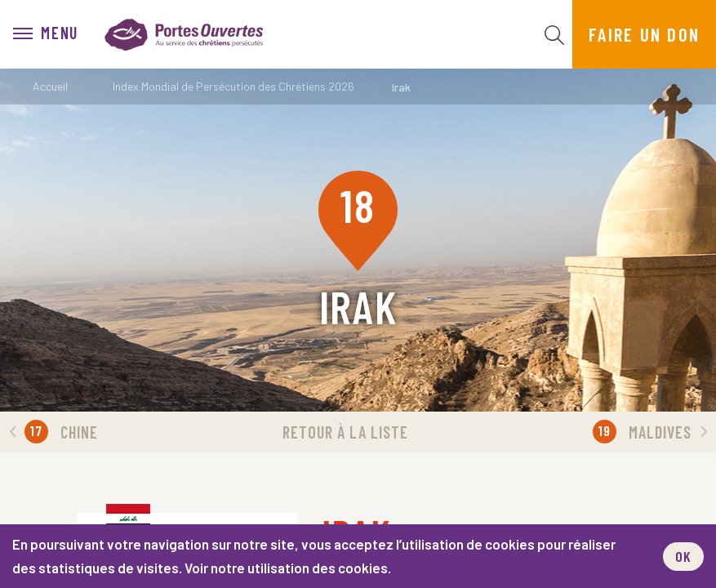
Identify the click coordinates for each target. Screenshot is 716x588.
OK (683, 556)
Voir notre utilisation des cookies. (288, 568)
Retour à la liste (345, 432)
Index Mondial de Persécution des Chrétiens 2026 (233, 86)
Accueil (50, 86)
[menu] (46, 34)
